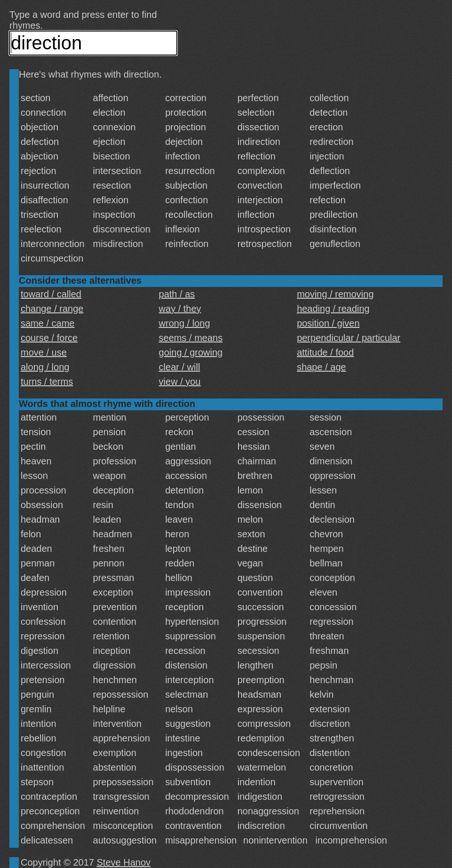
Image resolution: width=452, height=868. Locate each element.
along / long (45, 367)
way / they (180, 309)
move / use (44, 352)
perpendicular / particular (349, 338)
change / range (52, 309)
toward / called (51, 294)
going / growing (191, 352)
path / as (177, 294)
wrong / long (185, 323)
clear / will (180, 367)
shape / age (321, 367)
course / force (49, 338)
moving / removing (335, 294)
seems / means (191, 338)
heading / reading (333, 309)
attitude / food (325, 352)
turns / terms (47, 382)
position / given (328, 323)
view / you (180, 382)
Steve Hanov (124, 862)
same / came (48, 323)
